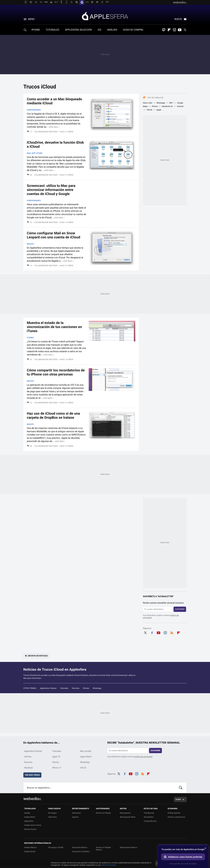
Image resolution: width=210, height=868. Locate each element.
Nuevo (178, 19)
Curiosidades (34, 110)
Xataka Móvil (30, 817)
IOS (100, 30)
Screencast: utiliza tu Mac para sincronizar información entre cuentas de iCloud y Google (51, 190)
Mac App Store (35, 153)
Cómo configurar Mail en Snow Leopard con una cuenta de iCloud (54, 235)
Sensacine (76, 813)
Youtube (180, 30)
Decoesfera (149, 817)
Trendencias (149, 813)
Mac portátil (86, 751)
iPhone (155, 106)
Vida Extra (52, 817)
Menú (31, 19)
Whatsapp (161, 103)
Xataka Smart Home (33, 825)
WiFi (171, 103)
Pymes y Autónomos (176, 817)
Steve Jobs (148, 103)
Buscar (181, 788)
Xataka (27, 813)
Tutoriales (64, 688)
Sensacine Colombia (81, 851)
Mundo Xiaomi (30, 829)
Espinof (75, 817)
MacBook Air (167, 106)
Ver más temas (32, 775)
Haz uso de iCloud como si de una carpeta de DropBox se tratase (53, 416)
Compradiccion (150, 821)
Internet (180, 106)
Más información (109, 865)
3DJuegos (52, 813)
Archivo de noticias (38, 656)
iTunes (30, 338)
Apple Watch (86, 757)
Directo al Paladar (103, 813)
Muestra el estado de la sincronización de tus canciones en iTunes (54, 327)
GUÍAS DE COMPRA (133, 30)
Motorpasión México (129, 847)
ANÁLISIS (112, 30)
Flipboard (169, 30)
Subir (178, 799)
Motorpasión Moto (128, 817)
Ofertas (86, 688)
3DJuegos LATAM (56, 847)
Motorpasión (125, 813)
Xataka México (30, 847)
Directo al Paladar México (103, 849)
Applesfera (105, 16)
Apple (159, 110)
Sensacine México (80, 847)
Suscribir (180, 609)
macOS (30, 244)
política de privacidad (143, 757)
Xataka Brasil (30, 851)
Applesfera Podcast (48, 688)
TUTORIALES (52, 30)
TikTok (149, 110)
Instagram (174, 30)
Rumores (76, 688)
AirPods (28, 757)
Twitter (185, 30)
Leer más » (54, 127)
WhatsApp (97, 688)
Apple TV (56, 757)
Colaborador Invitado (46, 132)
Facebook (152, 632)
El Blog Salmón (174, 813)
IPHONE (36, 30)
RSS (172, 632)
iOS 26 (83, 768)
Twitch (164, 30)
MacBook (29, 768)
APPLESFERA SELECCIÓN (78, 30)
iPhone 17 (57, 768)
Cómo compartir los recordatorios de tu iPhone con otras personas (56, 372)
